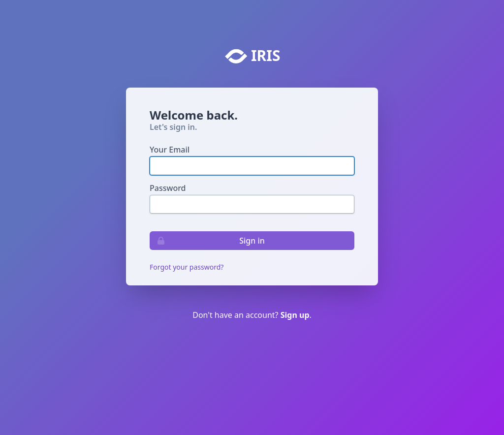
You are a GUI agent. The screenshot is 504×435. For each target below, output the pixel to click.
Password (168, 188)
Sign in (207, 241)
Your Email (170, 150)
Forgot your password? (187, 267)
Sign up (295, 315)
